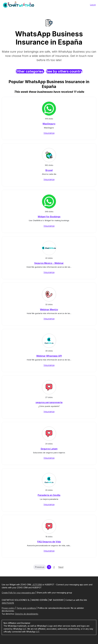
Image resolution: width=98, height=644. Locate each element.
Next (61, 567)
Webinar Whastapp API (49, 356)
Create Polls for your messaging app (18, 593)
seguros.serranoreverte (49, 402)
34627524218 (8, 603)
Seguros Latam (49, 449)
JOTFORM (37, 585)
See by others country (64, 71)
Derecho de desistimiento (27, 614)
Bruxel (49, 170)
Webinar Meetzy (49, 309)
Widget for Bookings (49, 217)
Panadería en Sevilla (49, 495)
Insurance (49, 133)
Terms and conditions (26, 608)
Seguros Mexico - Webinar (49, 263)
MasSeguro (49, 124)
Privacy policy (8, 608)
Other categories (30, 71)
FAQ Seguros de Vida (49, 542)
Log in (93, 5)
